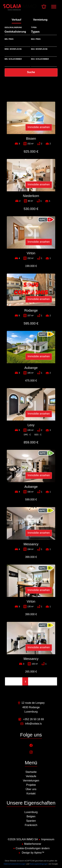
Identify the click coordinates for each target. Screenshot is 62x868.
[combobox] (18, 32)
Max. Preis (36, 39)
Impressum (48, 839)
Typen (34, 28)
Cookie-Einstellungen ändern (33, 848)
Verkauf (17, 20)
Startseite (20, 9)
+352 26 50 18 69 (33, 719)
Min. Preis (9, 39)
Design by (33, 853)
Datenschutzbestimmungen (15, 864)
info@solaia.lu (33, 724)
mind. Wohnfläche (13, 49)
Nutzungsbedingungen (39, 864)
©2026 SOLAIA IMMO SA (23, 839)
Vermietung (40, 20)
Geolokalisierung (13, 28)
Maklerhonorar (33, 844)
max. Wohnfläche (39, 49)
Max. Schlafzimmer (40, 59)
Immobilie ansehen (39, 127)
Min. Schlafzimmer (13, 59)
